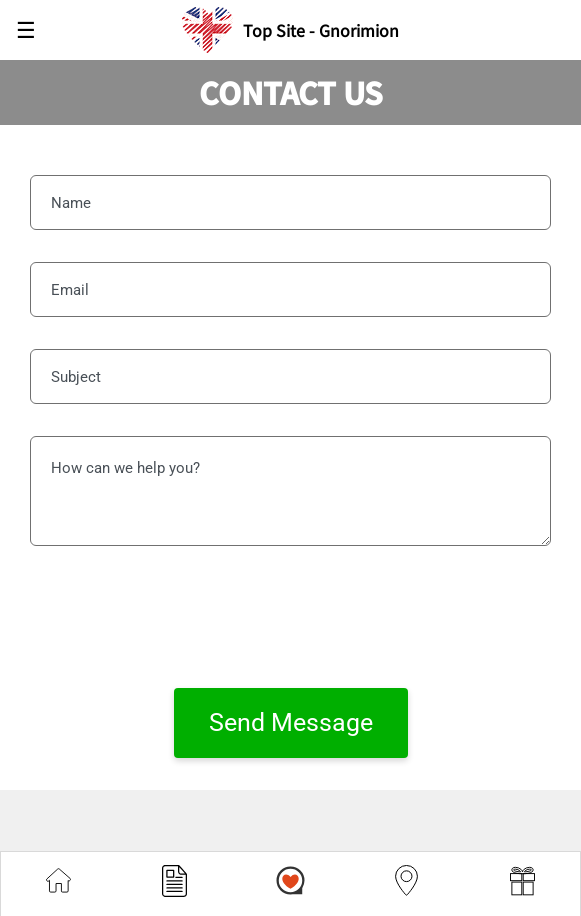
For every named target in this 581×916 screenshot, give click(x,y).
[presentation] (291, 617)
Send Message (291, 722)
